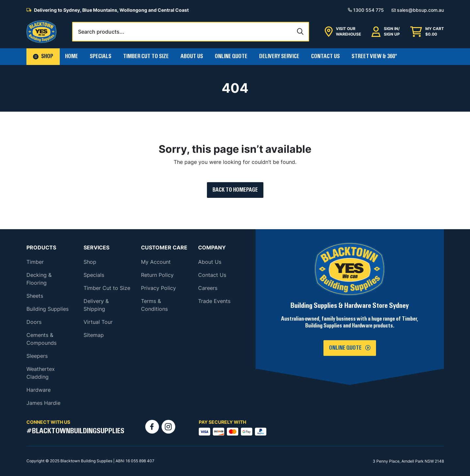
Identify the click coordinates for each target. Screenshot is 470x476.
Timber (35, 262)
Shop (90, 262)
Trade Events (214, 301)
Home (71, 56)
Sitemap (94, 335)
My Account (156, 262)
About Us (192, 56)
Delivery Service (279, 56)
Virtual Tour (98, 322)
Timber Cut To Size (146, 56)
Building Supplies (47, 309)
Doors (34, 322)
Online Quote (231, 56)
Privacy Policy (158, 288)
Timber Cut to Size (107, 288)
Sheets (35, 296)
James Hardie (43, 403)
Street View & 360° (374, 56)
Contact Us (325, 56)
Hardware (39, 390)
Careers (208, 288)
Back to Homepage (235, 190)
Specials (101, 56)
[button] (43, 57)
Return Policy (157, 275)
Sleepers (37, 356)
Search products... (101, 32)
